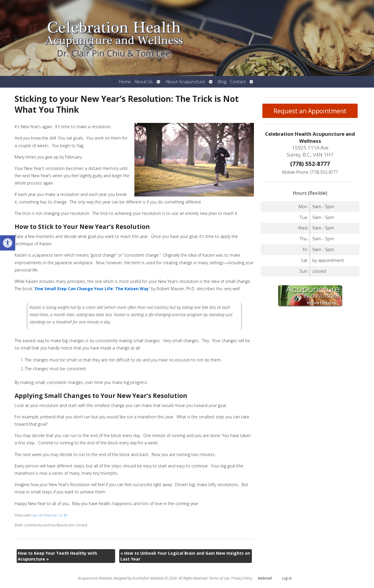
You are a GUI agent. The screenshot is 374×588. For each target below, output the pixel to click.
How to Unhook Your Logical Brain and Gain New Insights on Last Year (185, 556)
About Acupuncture (185, 82)
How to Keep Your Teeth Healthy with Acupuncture (57, 556)
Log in (287, 578)
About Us (144, 82)
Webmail (265, 578)
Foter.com (51, 515)
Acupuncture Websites (95, 578)
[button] (8, 243)
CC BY (63, 515)
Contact (238, 82)
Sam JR (37, 515)
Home (125, 82)
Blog (222, 82)
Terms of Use (219, 578)
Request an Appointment (310, 111)
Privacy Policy (242, 578)
